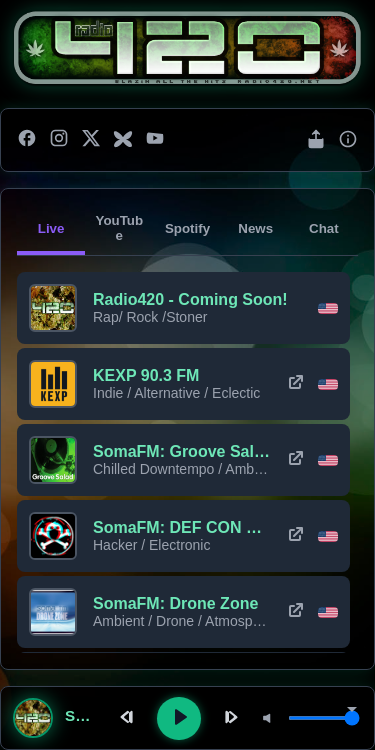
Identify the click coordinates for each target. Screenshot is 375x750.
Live (51, 228)
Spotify (187, 228)
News (255, 228)
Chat (324, 228)
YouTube (119, 228)
